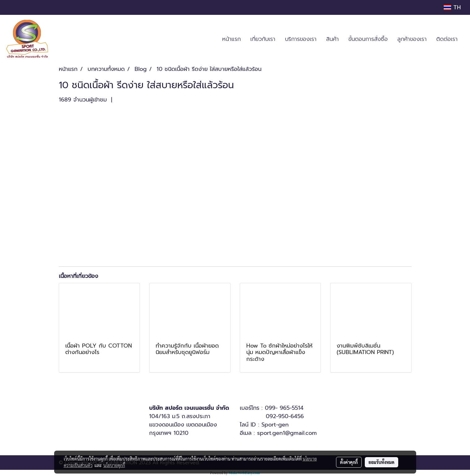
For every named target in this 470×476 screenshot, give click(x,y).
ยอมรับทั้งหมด (382, 462)
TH (452, 7)
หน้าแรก (231, 39)
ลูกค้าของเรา (412, 39)
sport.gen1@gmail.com (287, 433)
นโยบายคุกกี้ (114, 465)
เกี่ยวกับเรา (263, 39)
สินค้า (332, 39)
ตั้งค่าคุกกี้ (349, 462)
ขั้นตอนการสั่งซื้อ (368, 39)
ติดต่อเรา (447, 39)
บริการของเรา (301, 39)
